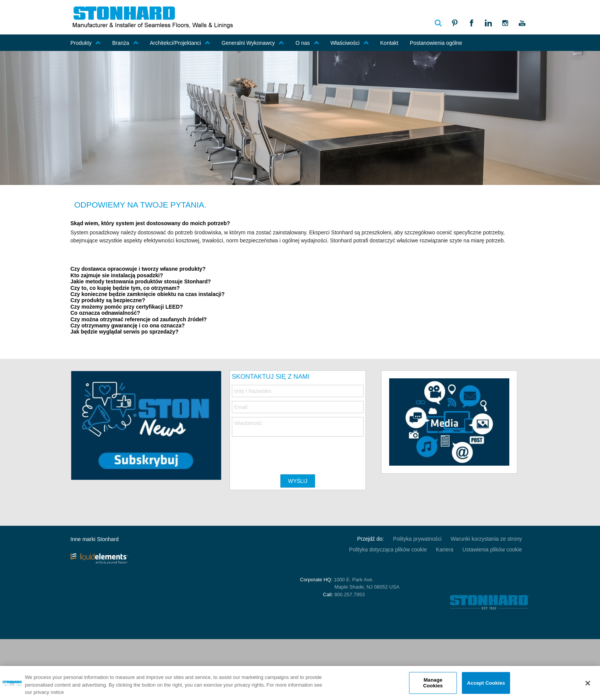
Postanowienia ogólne (436, 43)
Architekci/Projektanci (180, 43)
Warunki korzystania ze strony (486, 539)
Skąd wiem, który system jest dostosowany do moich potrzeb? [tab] (150, 223)
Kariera (444, 550)
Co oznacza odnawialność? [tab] (105, 313)
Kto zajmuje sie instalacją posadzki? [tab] (117, 276)
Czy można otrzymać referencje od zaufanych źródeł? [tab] (139, 320)
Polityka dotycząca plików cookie (388, 550)
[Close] (588, 683)
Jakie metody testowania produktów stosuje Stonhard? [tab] (141, 282)
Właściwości (349, 43)
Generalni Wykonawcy (253, 43)
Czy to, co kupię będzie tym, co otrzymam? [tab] (125, 288)
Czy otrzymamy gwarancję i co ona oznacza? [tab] (128, 326)
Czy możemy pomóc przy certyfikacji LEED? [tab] (127, 307)
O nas (307, 43)
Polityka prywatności (417, 539)
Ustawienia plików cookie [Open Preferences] (492, 550)
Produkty (86, 43)
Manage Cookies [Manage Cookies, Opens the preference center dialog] (433, 683)
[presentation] (290, 451)
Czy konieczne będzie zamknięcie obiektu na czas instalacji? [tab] (148, 294)
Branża (125, 43)
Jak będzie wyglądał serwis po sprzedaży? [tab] (124, 332)
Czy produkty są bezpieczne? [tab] (108, 300)
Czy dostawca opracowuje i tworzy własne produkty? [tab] (138, 269)
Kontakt (389, 43)
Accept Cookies (486, 683)
